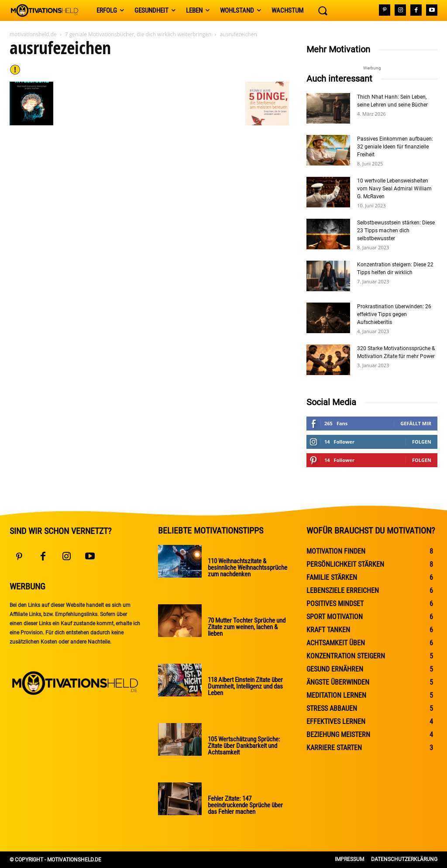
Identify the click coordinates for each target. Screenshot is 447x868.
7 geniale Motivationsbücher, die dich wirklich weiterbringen (138, 34)
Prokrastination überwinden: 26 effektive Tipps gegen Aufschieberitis (394, 314)
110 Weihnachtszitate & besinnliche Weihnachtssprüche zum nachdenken (246, 568)
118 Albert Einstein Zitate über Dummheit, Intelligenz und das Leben (245, 686)
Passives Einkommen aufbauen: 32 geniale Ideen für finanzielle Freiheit (395, 147)
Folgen (422, 442)
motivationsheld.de (33, 34)
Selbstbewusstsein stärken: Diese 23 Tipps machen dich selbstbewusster (396, 231)
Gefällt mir (416, 423)
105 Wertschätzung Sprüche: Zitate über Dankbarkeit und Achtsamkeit (242, 746)
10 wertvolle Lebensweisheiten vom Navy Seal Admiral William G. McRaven (394, 189)
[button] (323, 10)
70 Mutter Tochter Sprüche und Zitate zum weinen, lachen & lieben (245, 627)
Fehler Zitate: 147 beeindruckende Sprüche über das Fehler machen (244, 805)
